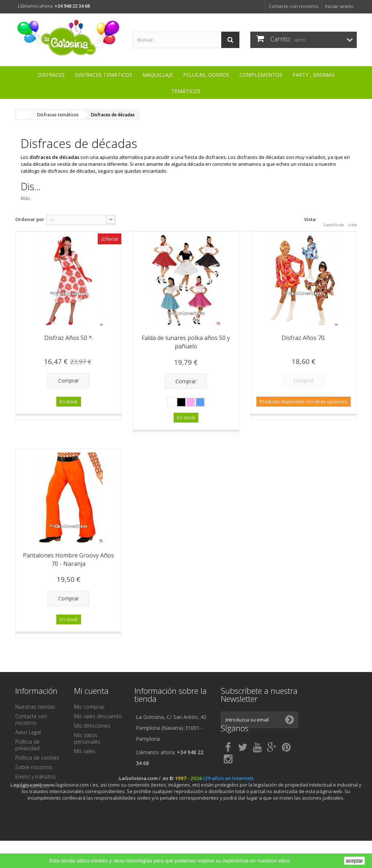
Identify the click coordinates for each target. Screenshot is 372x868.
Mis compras (89, 707)
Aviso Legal (28, 732)
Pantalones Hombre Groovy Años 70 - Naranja (68, 559)
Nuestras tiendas (35, 707)
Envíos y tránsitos (36, 777)
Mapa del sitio (32, 786)
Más (25, 198)
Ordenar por (30, 219)
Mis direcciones (92, 726)
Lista (352, 220)
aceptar (354, 861)
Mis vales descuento (98, 716)
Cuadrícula (333, 220)
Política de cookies (37, 758)
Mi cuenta (91, 691)
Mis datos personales (87, 738)
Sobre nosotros (34, 767)
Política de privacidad (27, 745)
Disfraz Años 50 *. (69, 338)
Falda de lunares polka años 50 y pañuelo (186, 342)
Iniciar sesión (339, 6)
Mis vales (85, 751)
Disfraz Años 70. (304, 338)
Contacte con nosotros (294, 6)
